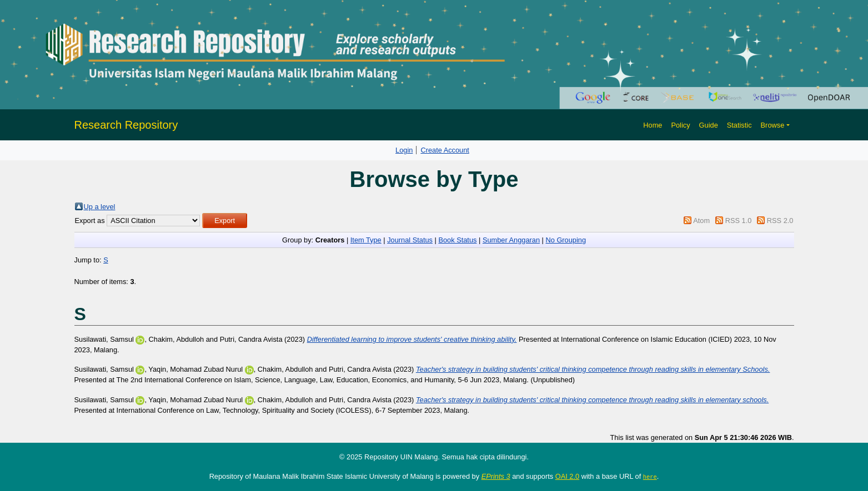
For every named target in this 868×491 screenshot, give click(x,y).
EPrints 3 (496, 476)
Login (404, 150)
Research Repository (126, 125)
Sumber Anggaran (511, 240)
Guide (709, 125)
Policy (680, 125)
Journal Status (410, 240)
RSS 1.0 (739, 221)
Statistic (739, 125)
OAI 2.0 (567, 476)
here (650, 477)
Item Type (366, 240)
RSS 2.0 (780, 221)
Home (653, 125)
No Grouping (566, 240)
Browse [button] (773, 125)
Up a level (100, 207)
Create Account (445, 150)
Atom (701, 221)
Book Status (457, 240)
